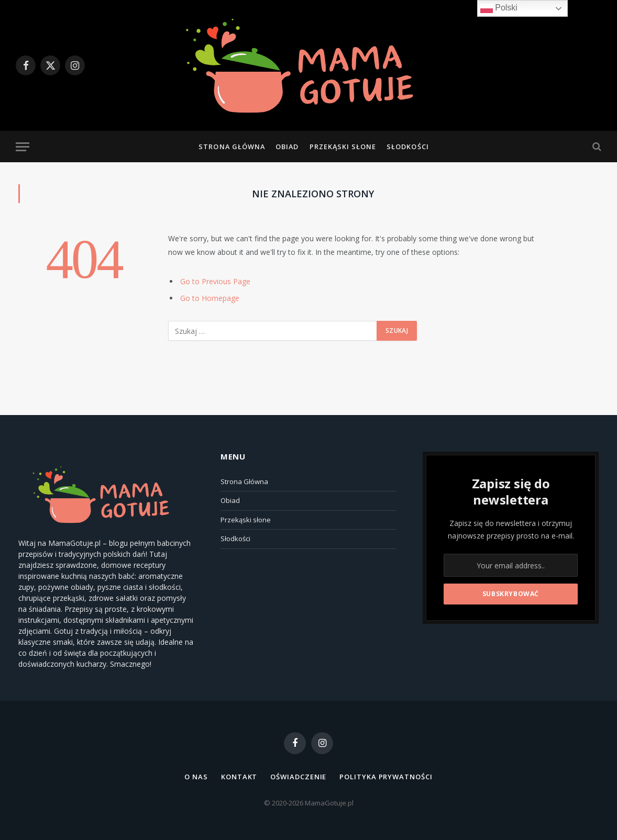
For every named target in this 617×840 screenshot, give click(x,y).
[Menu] (23, 147)
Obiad (287, 147)
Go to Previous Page (215, 281)
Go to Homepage (210, 298)
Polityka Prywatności (386, 777)
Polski (499, 8)
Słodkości (407, 147)
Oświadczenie (298, 777)
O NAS (196, 777)
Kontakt (239, 777)
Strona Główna (232, 147)
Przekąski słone (343, 147)
